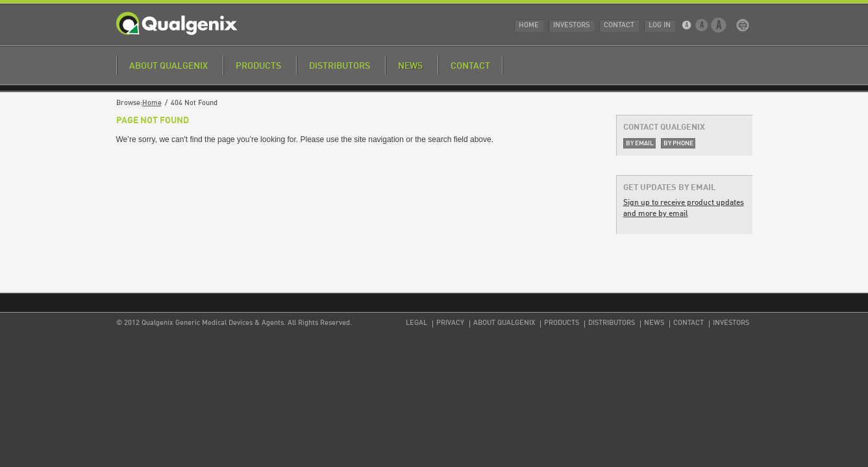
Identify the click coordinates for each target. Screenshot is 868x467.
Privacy (450, 323)
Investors (571, 26)
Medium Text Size (702, 25)
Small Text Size (688, 25)
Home (529, 26)
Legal (416, 323)
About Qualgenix (168, 66)
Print (743, 25)
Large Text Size (719, 25)
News (410, 66)
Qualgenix (177, 23)
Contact (619, 26)
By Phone (678, 144)
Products (258, 66)
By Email (640, 144)
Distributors (340, 66)
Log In (660, 26)
